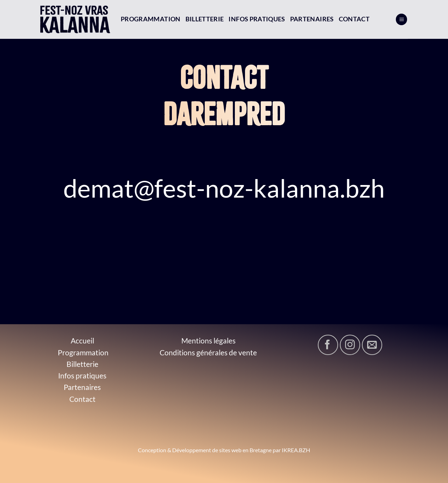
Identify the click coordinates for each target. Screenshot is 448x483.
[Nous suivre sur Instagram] (350, 345)
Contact (354, 19)
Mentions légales (208, 340)
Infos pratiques (257, 19)
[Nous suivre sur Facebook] (328, 345)
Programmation (151, 19)
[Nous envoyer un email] (372, 345)
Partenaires (312, 19)
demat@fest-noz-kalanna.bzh (224, 188)
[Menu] (401, 19)
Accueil (82, 340)
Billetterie (205, 19)
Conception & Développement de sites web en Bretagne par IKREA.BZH (224, 450)
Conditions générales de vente (208, 352)
